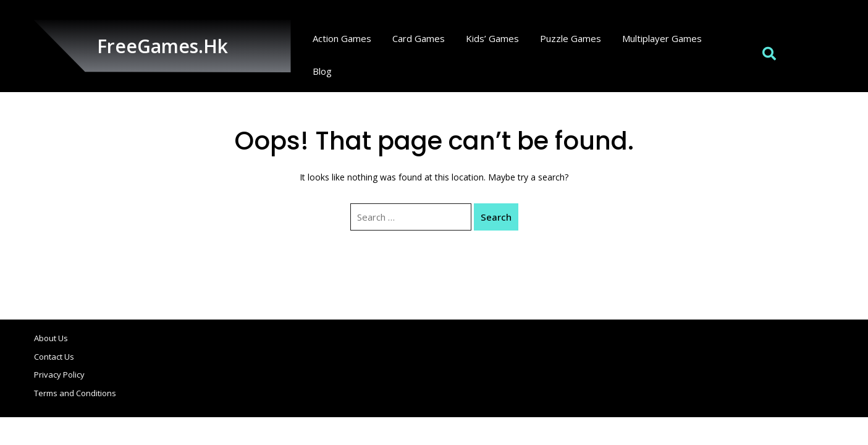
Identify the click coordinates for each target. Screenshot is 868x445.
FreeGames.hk (162, 46)
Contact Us (54, 357)
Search (496, 217)
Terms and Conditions (75, 393)
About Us (51, 338)
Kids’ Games (492, 38)
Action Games (342, 38)
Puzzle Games (571, 38)
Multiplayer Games (662, 38)
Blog (322, 71)
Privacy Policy (59, 375)
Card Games (419, 38)
